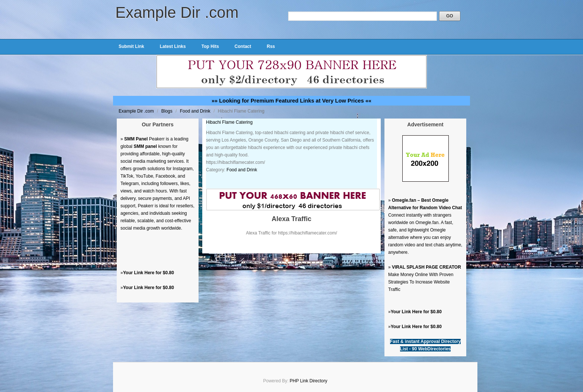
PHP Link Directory (308, 381)
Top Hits (210, 46)
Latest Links (173, 46)
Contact (243, 46)
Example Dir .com (177, 12)
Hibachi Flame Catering (229, 122)
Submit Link (131, 46)
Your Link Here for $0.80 (149, 273)
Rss (271, 46)
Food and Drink (196, 111)
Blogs (168, 111)
